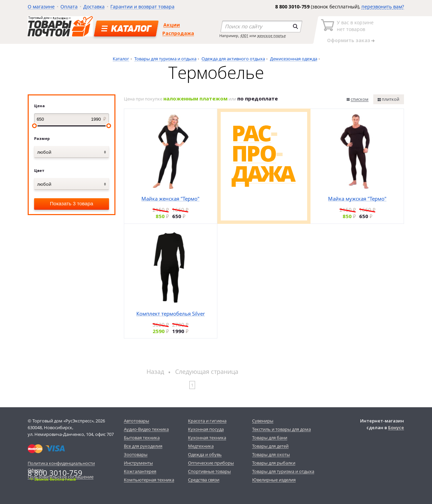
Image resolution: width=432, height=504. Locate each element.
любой (44, 152)
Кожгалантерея (140, 471)
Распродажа (178, 33)
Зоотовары (136, 454)
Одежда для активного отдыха (233, 59)
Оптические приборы (211, 463)
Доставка (94, 7)
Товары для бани (270, 438)
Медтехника (201, 446)
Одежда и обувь (205, 454)
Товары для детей (270, 446)
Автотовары (137, 421)
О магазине (41, 7)
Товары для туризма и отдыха (165, 59)
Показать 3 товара (72, 203)
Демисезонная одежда (294, 59)
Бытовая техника (142, 438)
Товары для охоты (271, 454)
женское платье (272, 36)
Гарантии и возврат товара (142, 7)
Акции (172, 25)
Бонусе (396, 427)
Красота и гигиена (207, 421)
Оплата (69, 7)
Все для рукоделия (143, 446)
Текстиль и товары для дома (281, 429)
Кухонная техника (207, 438)
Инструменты (138, 463)
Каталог (121, 59)
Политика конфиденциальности (61, 463)
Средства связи (204, 480)
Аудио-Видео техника (146, 429)
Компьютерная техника (149, 480)
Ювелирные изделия (274, 480)
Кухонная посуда (206, 429)
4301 (244, 36)
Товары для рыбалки (274, 463)
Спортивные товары (209, 471)
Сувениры (263, 421)
